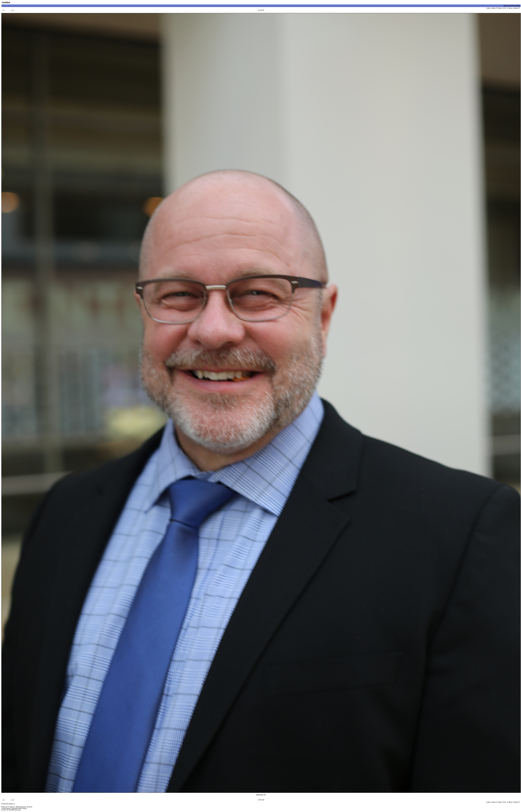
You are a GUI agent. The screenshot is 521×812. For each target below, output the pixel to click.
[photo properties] (510, 6)
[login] (518, 6)
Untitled (517, 8)
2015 (506, 8)
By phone (18, 810)
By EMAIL (12, 810)
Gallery (495, 8)
